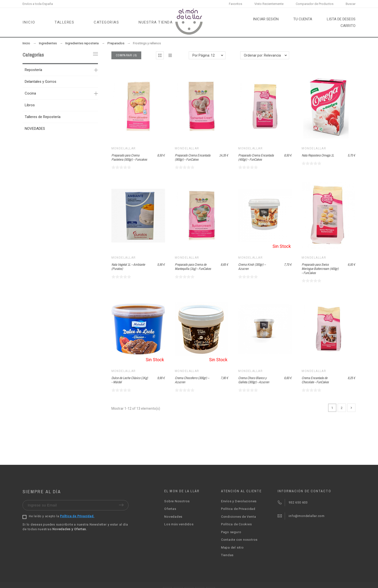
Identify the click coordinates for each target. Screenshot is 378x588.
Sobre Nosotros (177, 501)
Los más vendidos (179, 524)
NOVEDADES (35, 129)
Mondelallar (124, 148)
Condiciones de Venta (239, 517)
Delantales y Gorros (41, 82)
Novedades (173, 517)
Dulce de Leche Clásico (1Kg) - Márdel (130, 380)
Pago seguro (231, 532)
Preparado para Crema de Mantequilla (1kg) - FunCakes (193, 267)
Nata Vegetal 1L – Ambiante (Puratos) (128, 267)
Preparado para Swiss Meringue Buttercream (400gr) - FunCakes (320, 269)
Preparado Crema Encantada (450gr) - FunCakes (256, 157)
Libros (30, 105)
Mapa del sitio (232, 547)
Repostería (33, 70)
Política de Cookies (236, 524)
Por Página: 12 (204, 55)
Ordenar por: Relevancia (262, 55)
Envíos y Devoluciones (239, 501)
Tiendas (227, 555)
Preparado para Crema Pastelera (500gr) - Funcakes (129, 157)
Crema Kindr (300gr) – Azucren (252, 267)
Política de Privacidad (238, 509)
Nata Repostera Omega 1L (318, 155)
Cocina (30, 93)
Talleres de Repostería (43, 117)
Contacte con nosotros (239, 540)
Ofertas (170, 509)
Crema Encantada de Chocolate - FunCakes (315, 380)
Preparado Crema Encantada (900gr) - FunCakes (193, 157)
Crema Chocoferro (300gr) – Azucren (192, 380)
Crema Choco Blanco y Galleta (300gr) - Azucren (254, 380)
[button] (160, 55)
